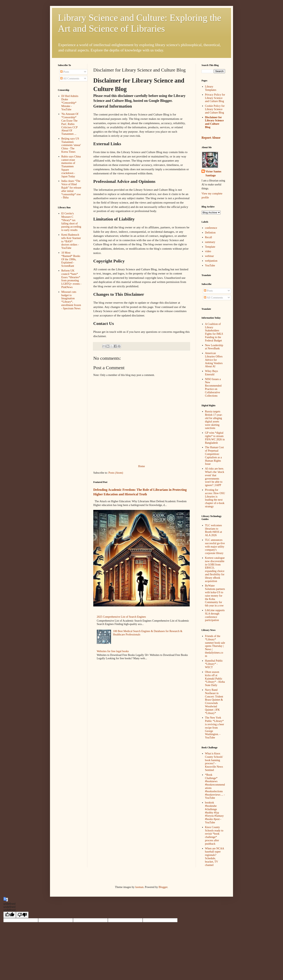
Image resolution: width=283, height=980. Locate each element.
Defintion (210, 233)
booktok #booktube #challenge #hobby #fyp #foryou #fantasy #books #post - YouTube (214, 813)
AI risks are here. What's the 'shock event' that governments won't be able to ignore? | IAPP (215, 477)
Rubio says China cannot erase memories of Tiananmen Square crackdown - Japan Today (71, 166)
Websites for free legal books (113, 651)
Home (141, 466)
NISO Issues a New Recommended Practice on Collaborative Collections (213, 387)
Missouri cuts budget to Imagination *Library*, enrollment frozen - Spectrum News (71, 300)
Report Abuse (211, 138)
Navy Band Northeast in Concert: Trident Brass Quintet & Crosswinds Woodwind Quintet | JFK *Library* (214, 702)
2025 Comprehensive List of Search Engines (121, 617)
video (208, 251)
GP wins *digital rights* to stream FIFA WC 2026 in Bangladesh (215, 438)
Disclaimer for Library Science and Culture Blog (214, 122)
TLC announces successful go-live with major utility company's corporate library (215, 547)
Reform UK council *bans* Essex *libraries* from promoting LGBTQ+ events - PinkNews (71, 279)
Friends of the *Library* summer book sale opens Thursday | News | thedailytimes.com (215, 646)
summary (210, 242)
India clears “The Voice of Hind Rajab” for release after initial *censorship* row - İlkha (71, 189)
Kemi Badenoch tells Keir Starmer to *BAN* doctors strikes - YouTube (71, 241)
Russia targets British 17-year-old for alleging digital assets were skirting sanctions (214, 420)
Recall (209, 237)
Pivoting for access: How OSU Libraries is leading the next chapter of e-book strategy (215, 498)
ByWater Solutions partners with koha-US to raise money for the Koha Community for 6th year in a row (215, 596)
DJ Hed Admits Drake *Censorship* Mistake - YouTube (70, 103)
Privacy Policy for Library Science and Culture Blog (215, 98)
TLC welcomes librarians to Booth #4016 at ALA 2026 (214, 530)
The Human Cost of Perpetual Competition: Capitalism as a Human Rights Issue (215, 456)
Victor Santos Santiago (213, 173)
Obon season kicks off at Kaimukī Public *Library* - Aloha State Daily (215, 679)
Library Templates (211, 88)
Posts (65, 72)
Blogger (163, 887)
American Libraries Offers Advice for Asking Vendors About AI (214, 360)
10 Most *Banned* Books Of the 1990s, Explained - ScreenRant (71, 259)
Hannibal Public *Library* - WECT (214, 664)
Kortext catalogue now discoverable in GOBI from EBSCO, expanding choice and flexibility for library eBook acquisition (215, 569)
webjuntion (211, 261)
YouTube (210, 265)
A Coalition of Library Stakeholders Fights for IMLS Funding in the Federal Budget (214, 332)
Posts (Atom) (116, 473)
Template (210, 247)
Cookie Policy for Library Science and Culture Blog (215, 109)
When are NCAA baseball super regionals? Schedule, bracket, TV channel (215, 857)
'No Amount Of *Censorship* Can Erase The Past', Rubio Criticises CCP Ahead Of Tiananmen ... (70, 124)
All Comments (70, 79)
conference (211, 228)
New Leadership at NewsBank (214, 347)
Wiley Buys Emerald (212, 373)
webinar (209, 256)
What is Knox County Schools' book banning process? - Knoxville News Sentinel (214, 762)
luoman (139, 887)
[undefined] (10, 915)
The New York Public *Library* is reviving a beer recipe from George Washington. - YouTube (215, 728)
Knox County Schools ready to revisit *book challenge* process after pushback (214, 835)
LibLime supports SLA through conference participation (215, 615)
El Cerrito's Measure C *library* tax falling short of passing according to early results (71, 222)
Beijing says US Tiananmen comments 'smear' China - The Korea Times (71, 145)
